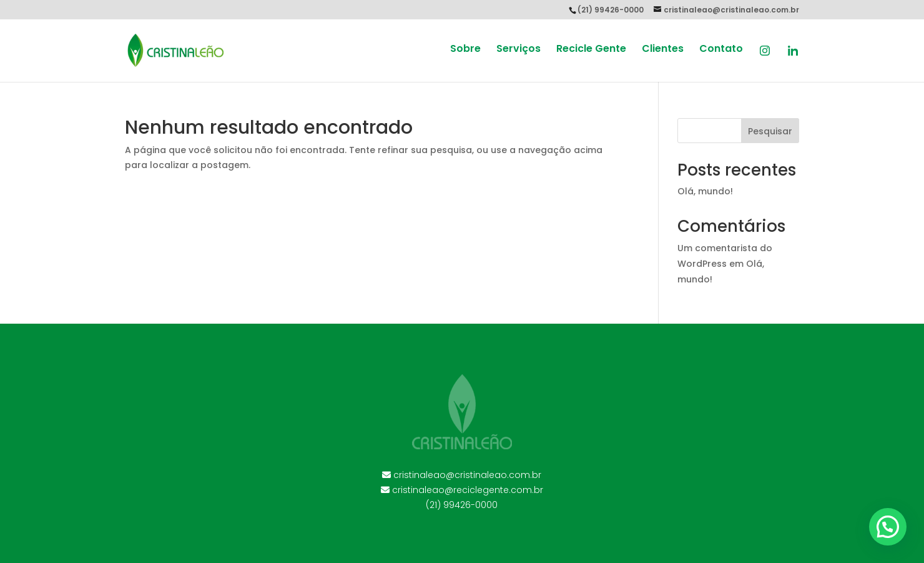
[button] (888, 527)
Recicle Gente (591, 50)
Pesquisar (770, 131)
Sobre (465, 50)
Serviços (519, 50)
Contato (721, 50)
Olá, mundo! (705, 191)
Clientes (663, 50)
